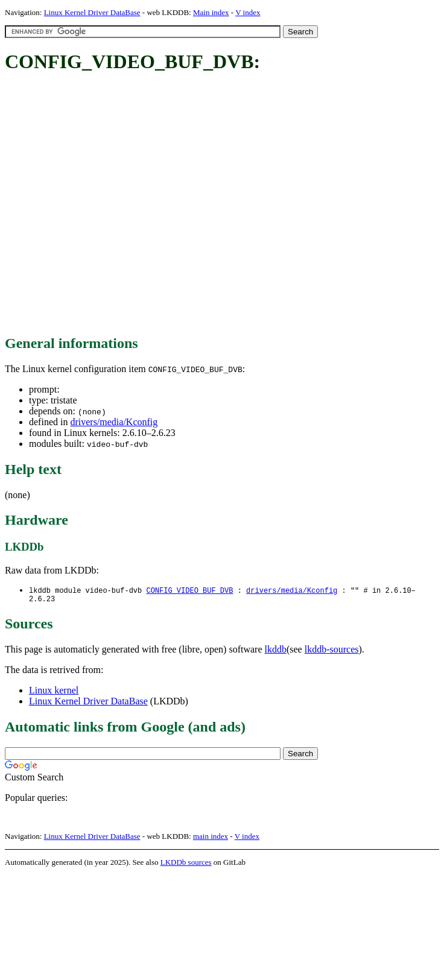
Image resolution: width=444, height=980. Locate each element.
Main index (211, 12)
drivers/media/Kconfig (114, 422)
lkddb (276, 652)
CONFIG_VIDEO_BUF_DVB (189, 591)
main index (211, 839)
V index (248, 12)
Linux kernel (54, 693)
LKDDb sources (186, 865)
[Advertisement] (119, 205)
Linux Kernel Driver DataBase (92, 12)
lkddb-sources (332, 652)
